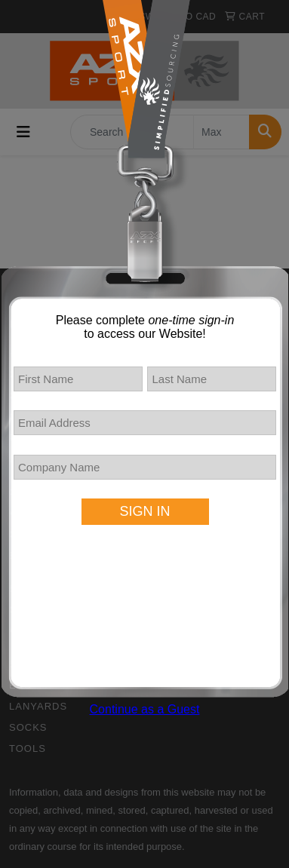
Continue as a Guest (145, 709)
